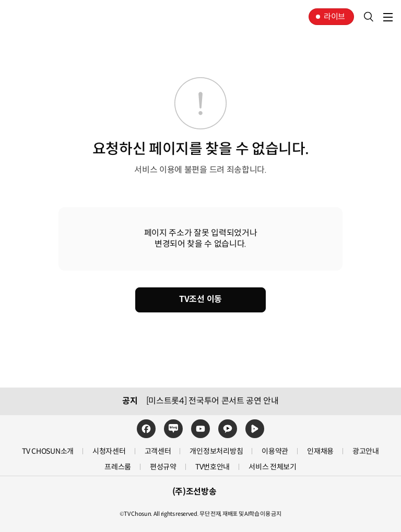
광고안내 (366, 451)
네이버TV (255, 429)
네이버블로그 (173, 429)
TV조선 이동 (200, 299)
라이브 (334, 16)
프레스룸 (118, 467)
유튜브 (200, 429)
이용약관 (275, 451)
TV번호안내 (213, 467)
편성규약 (163, 467)
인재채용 (320, 451)
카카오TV (228, 429)
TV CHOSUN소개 (48, 451)
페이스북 (146, 429)
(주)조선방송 (194, 492)
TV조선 (41, 17)
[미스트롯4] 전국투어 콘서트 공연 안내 (213, 401)
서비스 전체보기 (273, 467)
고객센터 (158, 451)
